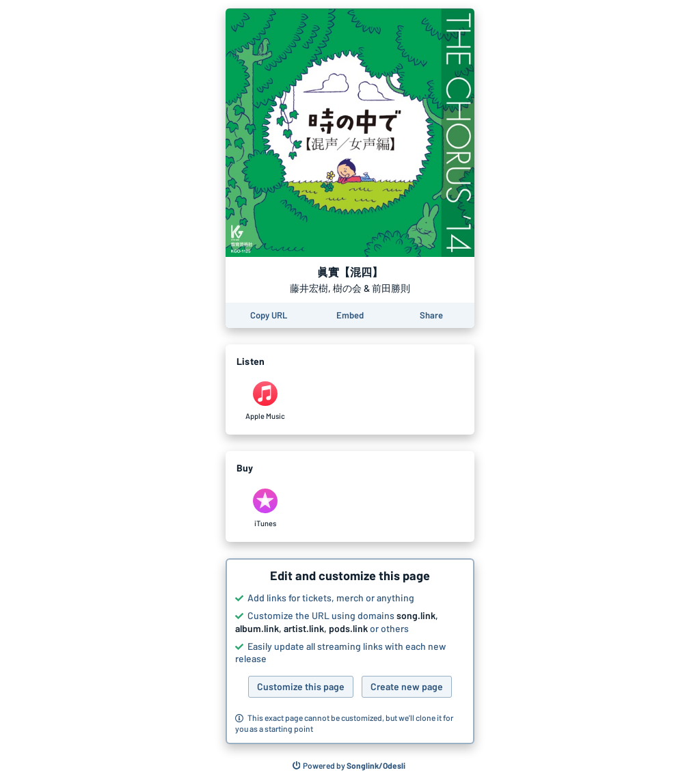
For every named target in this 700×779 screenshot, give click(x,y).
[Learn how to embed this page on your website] (350, 315)
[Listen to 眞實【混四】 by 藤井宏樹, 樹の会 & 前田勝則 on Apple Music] (265, 401)
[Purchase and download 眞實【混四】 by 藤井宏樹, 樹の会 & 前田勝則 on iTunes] (265, 508)
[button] (350, 651)
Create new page (407, 686)
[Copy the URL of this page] (269, 315)
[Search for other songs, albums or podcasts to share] (349, 766)
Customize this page (301, 686)
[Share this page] (431, 315)
